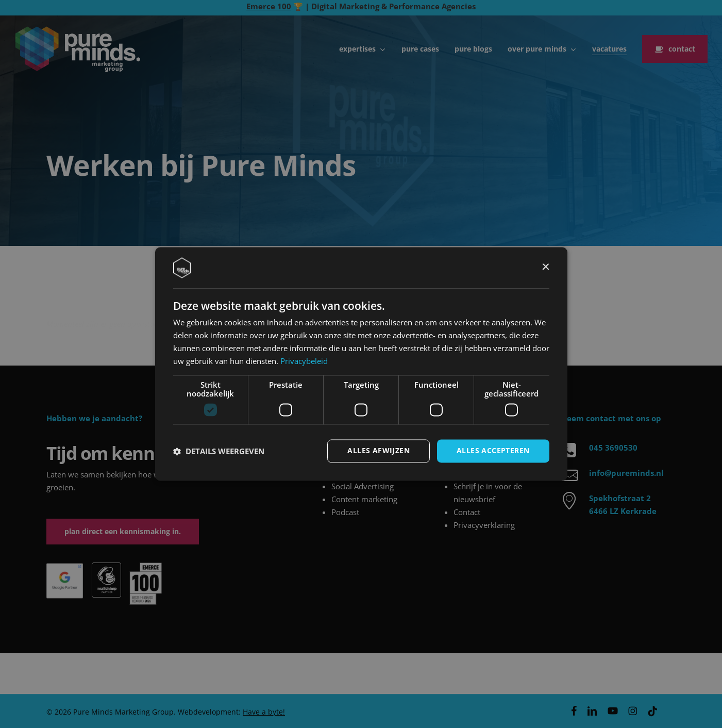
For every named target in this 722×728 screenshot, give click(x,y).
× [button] (545, 267)
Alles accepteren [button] (493, 451)
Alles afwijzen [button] (379, 451)
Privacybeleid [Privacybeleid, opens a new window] (304, 361)
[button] (219, 451)
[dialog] (361, 364)
